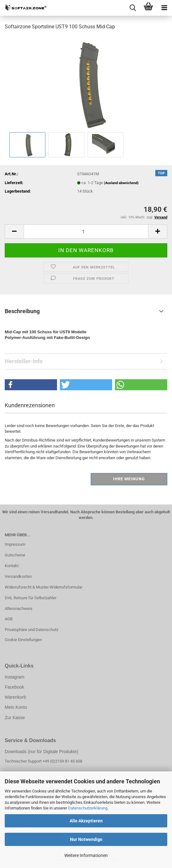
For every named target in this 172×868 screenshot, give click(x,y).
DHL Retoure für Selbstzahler (31, 598)
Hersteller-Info (24, 361)
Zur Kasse (15, 718)
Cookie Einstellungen (23, 640)
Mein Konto (16, 707)
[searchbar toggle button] (133, 8)
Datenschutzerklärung (88, 808)
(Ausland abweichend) (121, 183)
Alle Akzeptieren (86, 821)
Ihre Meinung (129, 479)
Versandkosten (18, 576)
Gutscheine (15, 555)
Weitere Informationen (86, 855)
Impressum (15, 544)
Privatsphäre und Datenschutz (32, 630)
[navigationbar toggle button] (164, 8)
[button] (14, 231)
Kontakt (12, 566)
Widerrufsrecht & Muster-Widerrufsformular (44, 587)
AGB (9, 619)
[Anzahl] (86, 231)
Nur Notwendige (86, 839)
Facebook (14, 687)
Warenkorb (15, 697)
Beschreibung (22, 311)
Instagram (14, 677)
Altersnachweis (19, 609)
